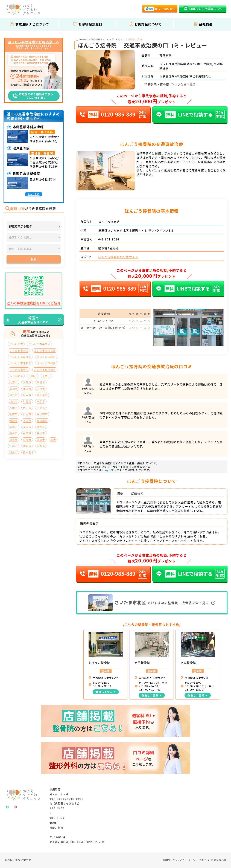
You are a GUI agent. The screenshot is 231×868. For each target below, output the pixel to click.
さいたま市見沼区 (45, 370)
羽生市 (13, 440)
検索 (34, 259)
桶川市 (13, 427)
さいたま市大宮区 (45, 350)
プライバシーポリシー (185, 860)
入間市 (27, 382)
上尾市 (46, 376)
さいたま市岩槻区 (20, 357)
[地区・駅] (34, 249)
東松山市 (42, 420)
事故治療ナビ (98, 39)
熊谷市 (41, 427)
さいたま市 (16, 344)
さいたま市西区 (19, 370)
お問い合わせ (219, 860)
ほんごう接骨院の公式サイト (118, 257)
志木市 (13, 408)
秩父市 (41, 433)
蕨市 (53, 440)
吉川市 (41, 389)
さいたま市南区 (19, 350)
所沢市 (41, 408)
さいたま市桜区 (46, 357)
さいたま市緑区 (46, 363)
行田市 (13, 446)
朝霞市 (13, 420)
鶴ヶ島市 (28, 452)
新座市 (13, 414)
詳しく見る (106, 692)
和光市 (13, 395)
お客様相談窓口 (88, 24)
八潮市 (41, 382)
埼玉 (112, 39)
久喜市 (13, 382)
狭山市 (13, 433)
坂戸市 (27, 395)
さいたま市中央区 (39, 344)
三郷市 (33, 376)
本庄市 (27, 420)
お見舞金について (146, 24)
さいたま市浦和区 (20, 363)
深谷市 (27, 427)
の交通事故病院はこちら (33, 320)
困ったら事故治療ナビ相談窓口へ (34, 42)
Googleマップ (110, 470)
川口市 (13, 401)
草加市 (27, 440)
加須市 (13, 389)
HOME (167, 860)
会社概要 (203, 24)
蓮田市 (41, 440)
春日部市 (42, 414)
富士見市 (42, 395)
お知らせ (204, 860)
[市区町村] (34, 237)
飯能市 (41, 446)
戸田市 (27, 408)
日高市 (27, 414)
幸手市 (41, 401)
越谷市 (27, 446)
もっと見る (33, 194)
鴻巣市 (13, 452)
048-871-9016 (109, 239)
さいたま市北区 (183, 84)
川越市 (27, 401)
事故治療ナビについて (29, 24)
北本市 (27, 389)
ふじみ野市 (16, 376)
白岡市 (27, 433)
